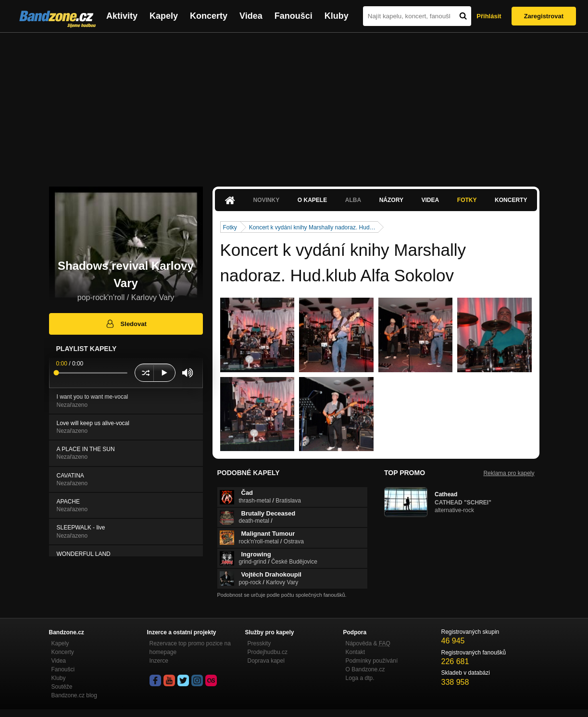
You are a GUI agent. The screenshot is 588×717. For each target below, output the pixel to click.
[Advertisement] (294, 105)
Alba (353, 200)
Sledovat (126, 324)
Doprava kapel (266, 661)
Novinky (267, 200)
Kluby (337, 16)
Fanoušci (294, 16)
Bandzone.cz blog (74, 695)
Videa (251, 16)
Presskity (259, 643)
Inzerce (159, 661)
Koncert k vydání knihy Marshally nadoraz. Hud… (312, 227)
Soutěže (62, 687)
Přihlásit (489, 16)
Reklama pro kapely (509, 473)
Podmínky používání (372, 661)
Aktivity (122, 16)
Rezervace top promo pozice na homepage (190, 648)
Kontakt (356, 652)
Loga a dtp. (360, 678)
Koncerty (209, 16)
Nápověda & (368, 643)
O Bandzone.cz (365, 669)
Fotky (467, 200)
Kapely (164, 16)
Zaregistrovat (544, 16)
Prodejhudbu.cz (268, 652)
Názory (391, 200)
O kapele (312, 200)
